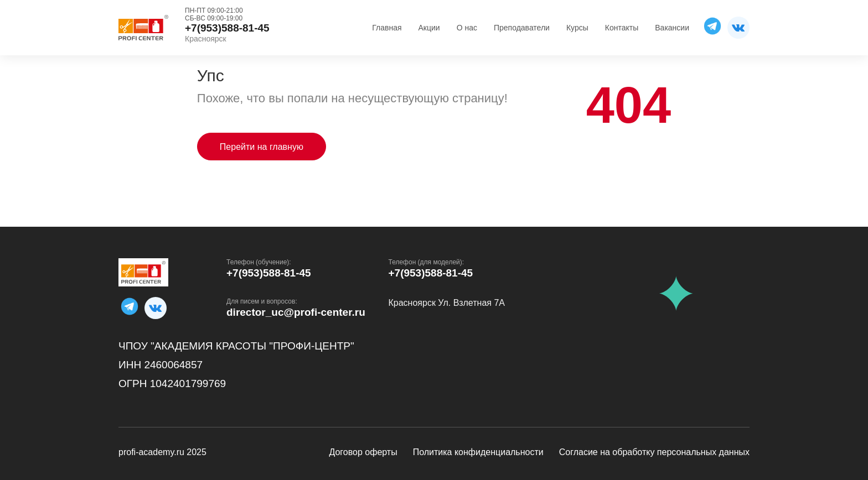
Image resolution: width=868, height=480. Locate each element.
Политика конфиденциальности (478, 452)
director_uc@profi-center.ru (296, 312)
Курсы (577, 28)
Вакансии (672, 28)
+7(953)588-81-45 (269, 273)
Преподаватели (522, 28)
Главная (387, 28)
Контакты (622, 28)
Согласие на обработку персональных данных (654, 452)
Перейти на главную (262, 147)
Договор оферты (363, 452)
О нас (467, 28)
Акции (429, 28)
